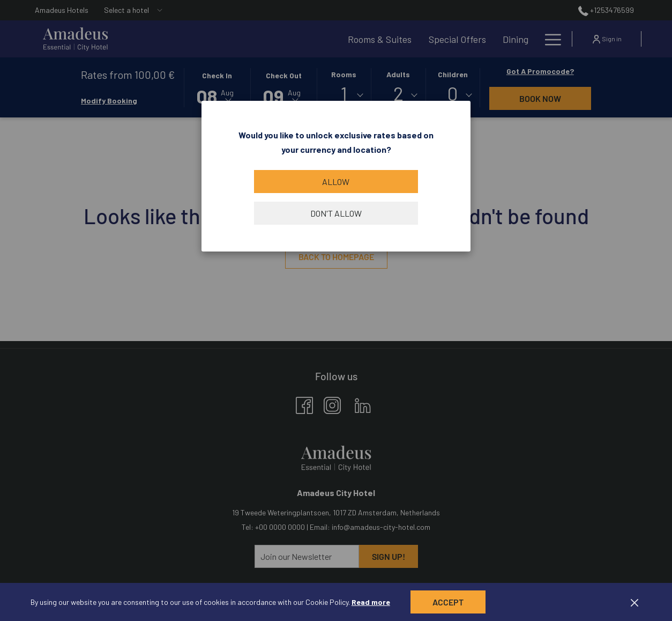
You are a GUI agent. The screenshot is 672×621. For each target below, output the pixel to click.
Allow (336, 182)
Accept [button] (448, 602)
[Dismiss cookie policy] (634, 602)
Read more (371, 602)
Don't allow (336, 213)
